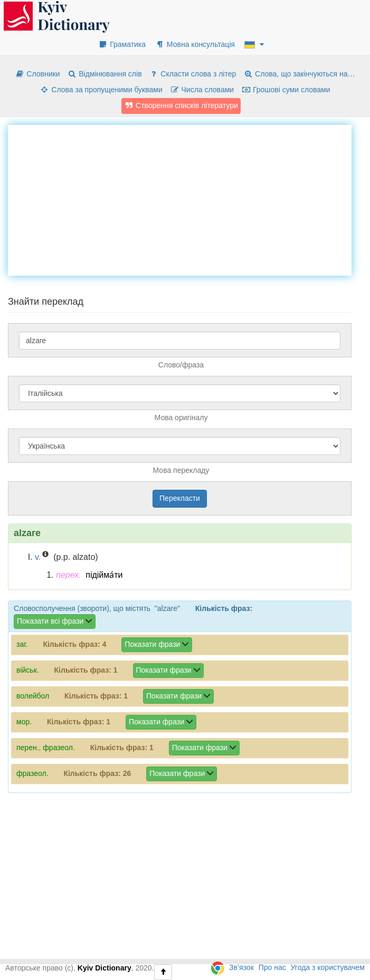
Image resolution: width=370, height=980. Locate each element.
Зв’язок (241, 967)
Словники (37, 74)
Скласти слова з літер (192, 74)
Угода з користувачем (328, 967)
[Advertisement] (189, 199)
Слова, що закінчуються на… (299, 74)
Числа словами (202, 90)
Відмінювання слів (104, 74)
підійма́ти (104, 575)
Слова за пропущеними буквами (101, 90)
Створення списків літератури (181, 105)
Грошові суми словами (286, 90)
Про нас (272, 967)
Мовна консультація (195, 44)
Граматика (122, 44)
